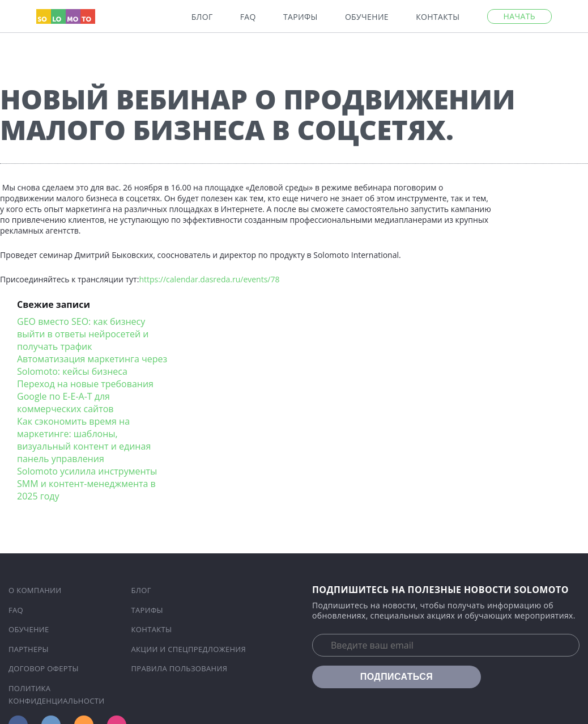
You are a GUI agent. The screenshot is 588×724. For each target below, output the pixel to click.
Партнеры (29, 649)
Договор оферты (44, 668)
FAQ (248, 17)
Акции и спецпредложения (189, 649)
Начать (519, 16)
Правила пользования (180, 668)
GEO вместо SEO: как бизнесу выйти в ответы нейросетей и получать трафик (83, 334)
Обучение (367, 17)
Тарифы (301, 17)
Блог (202, 17)
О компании (35, 590)
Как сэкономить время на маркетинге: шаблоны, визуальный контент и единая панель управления (84, 440)
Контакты (438, 17)
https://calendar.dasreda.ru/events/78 (209, 279)
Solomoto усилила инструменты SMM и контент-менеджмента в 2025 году (87, 484)
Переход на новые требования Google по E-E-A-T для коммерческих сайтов (85, 396)
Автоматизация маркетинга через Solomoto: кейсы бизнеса (92, 365)
